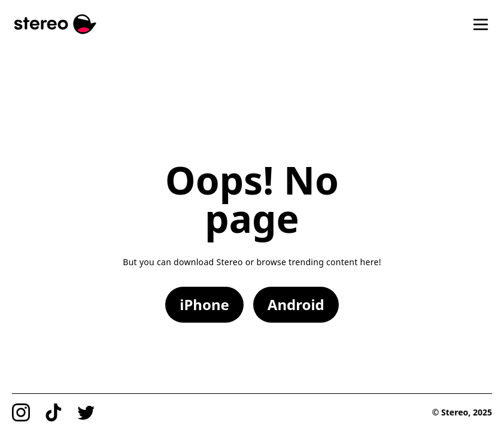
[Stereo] (55, 24)
